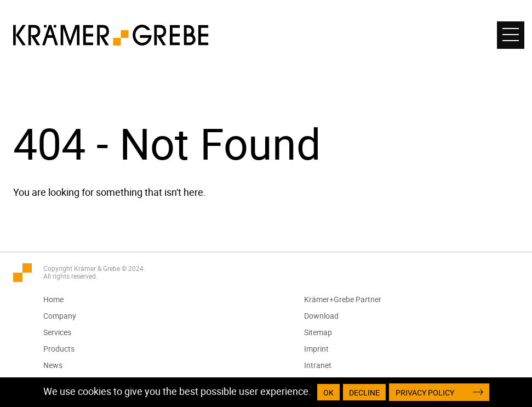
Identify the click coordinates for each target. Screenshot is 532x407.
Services (58, 332)
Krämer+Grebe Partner (343, 299)
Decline (364, 392)
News (53, 365)
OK (328, 392)
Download (322, 316)
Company (60, 316)
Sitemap (319, 332)
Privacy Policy (425, 392)
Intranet (318, 365)
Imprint (317, 349)
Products (59, 349)
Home (54, 299)
